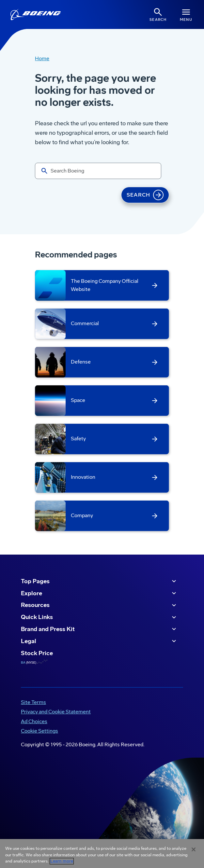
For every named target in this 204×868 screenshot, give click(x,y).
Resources (99, 605)
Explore (99, 593)
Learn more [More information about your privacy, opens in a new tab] (62, 861)
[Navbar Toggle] (186, 14)
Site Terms (33, 702)
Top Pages (99, 581)
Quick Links (99, 617)
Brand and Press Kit (99, 629)
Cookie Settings (39, 731)
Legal (99, 641)
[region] (102, 854)
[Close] (194, 849)
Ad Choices (34, 721)
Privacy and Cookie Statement (56, 712)
